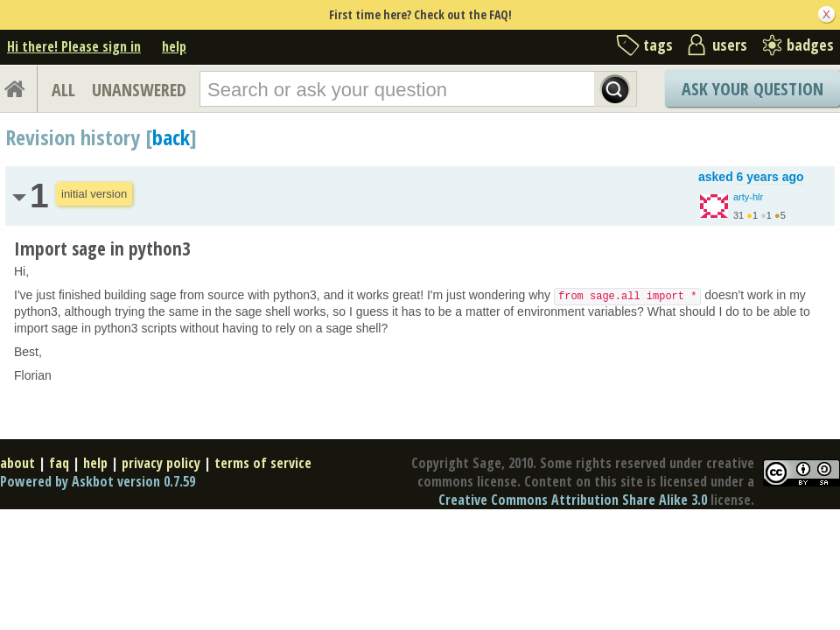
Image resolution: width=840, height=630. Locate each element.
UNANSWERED (139, 90)
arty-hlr (748, 197)
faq (59, 463)
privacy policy (161, 463)
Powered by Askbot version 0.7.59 (98, 481)
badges (810, 45)
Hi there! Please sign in (74, 46)
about (17, 463)
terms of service (263, 463)
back (171, 137)
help (174, 46)
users (730, 45)
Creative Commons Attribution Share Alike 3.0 (573, 500)
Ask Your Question (752, 89)
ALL (63, 90)
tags (658, 45)
